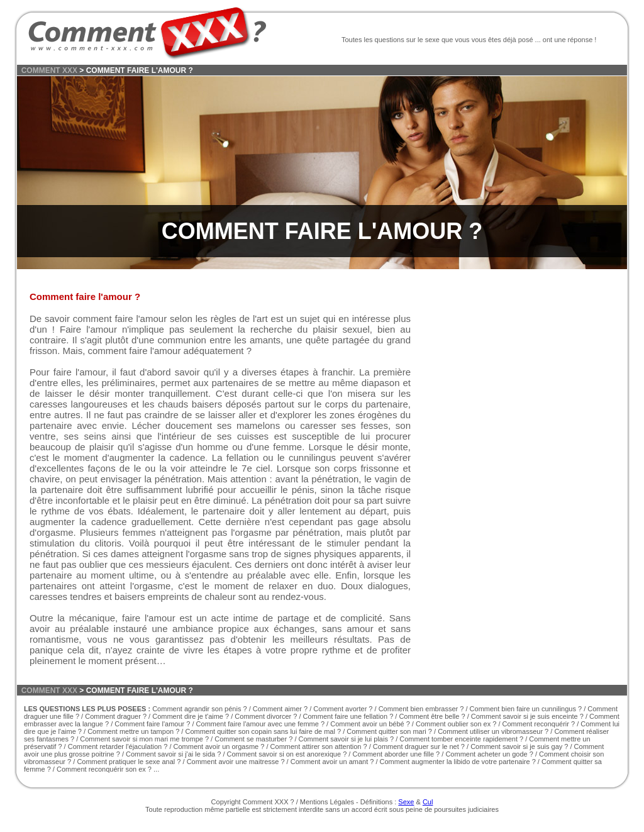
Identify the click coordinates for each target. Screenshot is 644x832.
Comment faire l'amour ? (152, 724)
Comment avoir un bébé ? (370, 724)
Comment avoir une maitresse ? (236, 762)
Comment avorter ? (343, 709)
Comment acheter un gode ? (489, 754)
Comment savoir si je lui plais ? (347, 739)
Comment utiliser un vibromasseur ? (493, 731)
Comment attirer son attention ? (320, 746)
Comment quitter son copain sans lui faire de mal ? (263, 731)
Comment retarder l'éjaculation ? (118, 746)
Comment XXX (266, 802)
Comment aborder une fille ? (396, 754)
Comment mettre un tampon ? (133, 731)
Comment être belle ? (432, 716)
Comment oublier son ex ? (456, 724)
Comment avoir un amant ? (332, 762)
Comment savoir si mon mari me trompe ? (144, 739)
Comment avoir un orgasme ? (219, 746)
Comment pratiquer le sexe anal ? (129, 762)
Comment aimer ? (280, 709)
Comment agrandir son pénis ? (199, 709)
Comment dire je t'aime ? (191, 716)
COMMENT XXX (49, 70)
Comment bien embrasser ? (421, 709)
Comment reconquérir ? (539, 724)
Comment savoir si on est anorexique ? (287, 754)
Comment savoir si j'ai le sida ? (173, 754)
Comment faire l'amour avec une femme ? (260, 724)
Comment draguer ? (116, 716)
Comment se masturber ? (253, 739)
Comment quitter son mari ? (389, 731)
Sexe (406, 802)
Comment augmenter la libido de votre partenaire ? (458, 762)
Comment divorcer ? (266, 716)
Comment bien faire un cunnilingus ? (526, 709)
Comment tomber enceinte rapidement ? (461, 739)
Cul (428, 802)
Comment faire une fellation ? (348, 716)
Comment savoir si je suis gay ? (519, 746)
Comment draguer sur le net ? (419, 746)
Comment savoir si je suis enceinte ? (527, 716)
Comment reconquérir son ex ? (104, 769)
